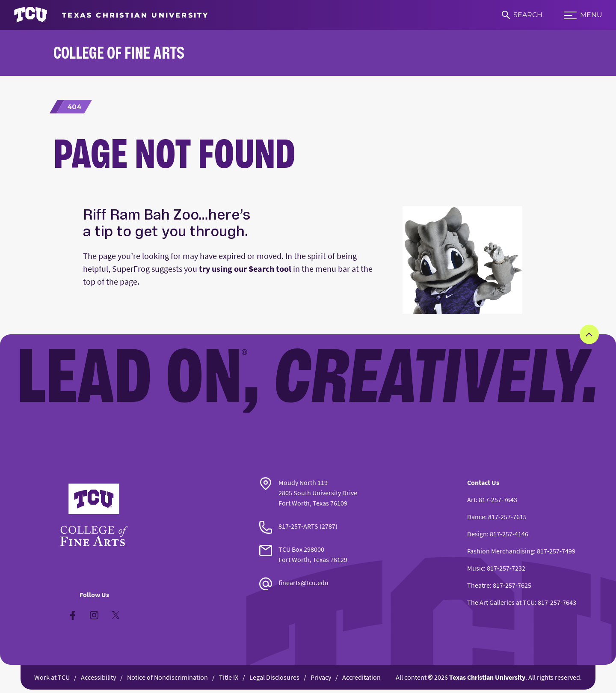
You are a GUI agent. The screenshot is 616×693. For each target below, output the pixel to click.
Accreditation (361, 677)
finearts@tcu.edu (304, 583)
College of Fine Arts (119, 52)
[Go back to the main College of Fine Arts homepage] (94, 515)
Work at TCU (52, 677)
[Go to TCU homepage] (111, 15)
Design (477, 534)
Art (471, 500)
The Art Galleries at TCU (501, 602)
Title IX (229, 677)
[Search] (522, 15)
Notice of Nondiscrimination (167, 677)
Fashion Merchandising (500, 551)
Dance (476, 517)
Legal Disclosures (274, 677)
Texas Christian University (487, 677)
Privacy (321, 677)
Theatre (478, 585)
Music (475, 568)
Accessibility (98, 677)
